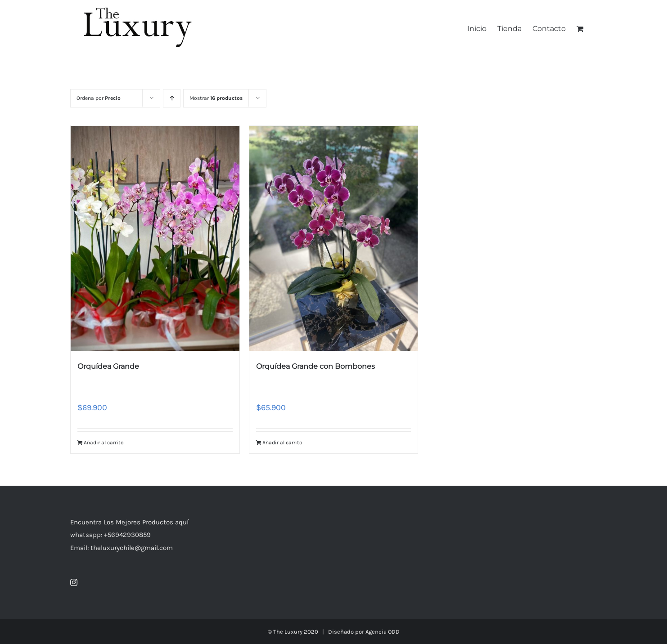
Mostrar (216, 98)
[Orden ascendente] (172, 98)
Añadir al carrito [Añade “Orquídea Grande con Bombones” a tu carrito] (282, 443)
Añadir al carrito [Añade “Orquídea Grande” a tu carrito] (104, 443)
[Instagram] (74, 582)
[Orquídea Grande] (155, 238)
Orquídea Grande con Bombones (315, 366)
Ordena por (99, 98)
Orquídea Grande (108, 366)
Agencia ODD (383, 632)
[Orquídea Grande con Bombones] (334, 238)
